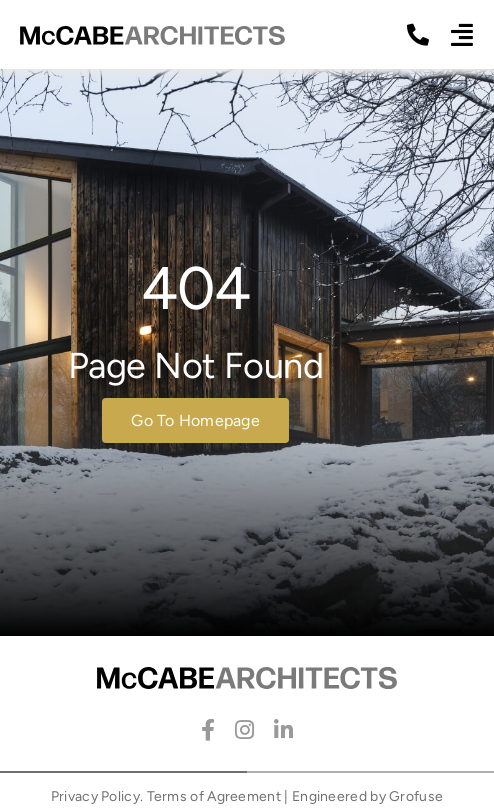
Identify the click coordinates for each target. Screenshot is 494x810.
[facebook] (208, 730)
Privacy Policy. (97, 796)
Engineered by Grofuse (367, 796)
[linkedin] (283, 730)
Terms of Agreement (214, 796)
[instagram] (244, 730)
